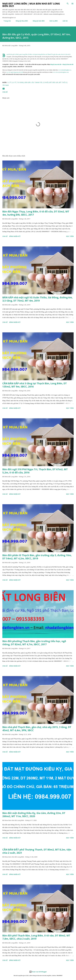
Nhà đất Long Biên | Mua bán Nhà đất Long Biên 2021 (31, 5)
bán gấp (28, 82)
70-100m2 (20, 82)
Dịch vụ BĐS (52, 21)
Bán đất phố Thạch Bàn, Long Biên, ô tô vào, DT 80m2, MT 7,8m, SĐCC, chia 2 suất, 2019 (36, 937)
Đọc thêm (70, 236)
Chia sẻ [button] (5, 92)
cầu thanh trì (37, 82)
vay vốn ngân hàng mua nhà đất (14, 72)
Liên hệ (64, 21)
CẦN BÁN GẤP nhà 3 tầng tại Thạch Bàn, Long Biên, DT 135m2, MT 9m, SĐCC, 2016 (35, 385)
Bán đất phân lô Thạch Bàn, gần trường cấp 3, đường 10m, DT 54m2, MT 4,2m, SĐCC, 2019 (37, 557)
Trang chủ (6, 21)
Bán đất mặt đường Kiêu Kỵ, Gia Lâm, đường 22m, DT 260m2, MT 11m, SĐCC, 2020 (34, 815)
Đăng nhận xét (15, 236)
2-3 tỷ (14, 82)
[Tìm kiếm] (68, 4)
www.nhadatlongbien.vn (65, 70)
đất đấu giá (54, 82)
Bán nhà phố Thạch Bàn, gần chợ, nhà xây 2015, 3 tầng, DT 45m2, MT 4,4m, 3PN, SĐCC (37, 729)
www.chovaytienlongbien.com (61, 72)
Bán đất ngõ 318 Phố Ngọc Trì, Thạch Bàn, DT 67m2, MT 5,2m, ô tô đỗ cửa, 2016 (35, 471)
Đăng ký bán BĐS (38, 21)
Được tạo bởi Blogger (38, 972)
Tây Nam (5, 85)
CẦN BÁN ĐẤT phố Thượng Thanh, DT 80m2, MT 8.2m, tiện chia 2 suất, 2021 (37, 851)
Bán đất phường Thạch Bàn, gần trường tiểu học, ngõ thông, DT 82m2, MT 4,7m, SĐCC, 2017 (34, 643)
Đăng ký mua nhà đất (56, 64)
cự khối (46, 82)
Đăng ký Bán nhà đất (68, 64)
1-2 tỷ (9, 82)
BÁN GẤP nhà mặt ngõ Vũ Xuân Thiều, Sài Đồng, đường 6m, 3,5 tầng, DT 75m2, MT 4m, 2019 (38, 299)
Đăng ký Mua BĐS (21, 21)
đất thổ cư (63, 82)
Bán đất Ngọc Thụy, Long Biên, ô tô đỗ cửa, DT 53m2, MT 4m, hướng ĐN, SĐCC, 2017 (36, 213)
